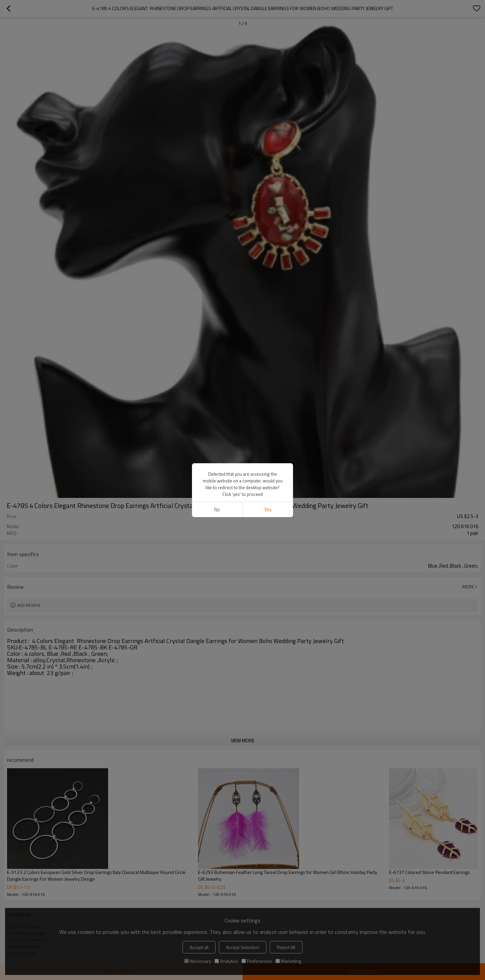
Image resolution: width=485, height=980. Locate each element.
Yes (268, 510)
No (217, 510)
